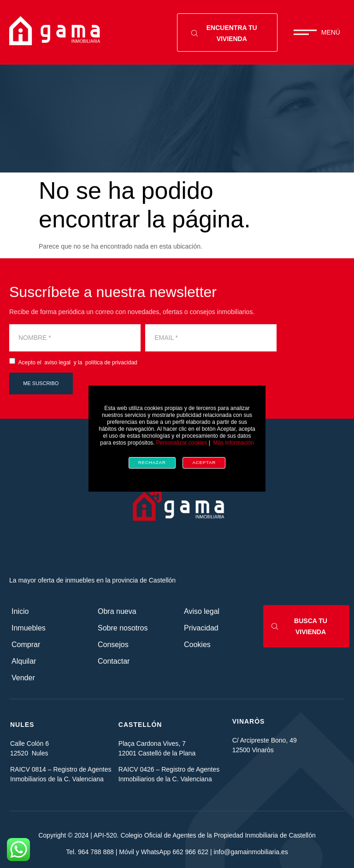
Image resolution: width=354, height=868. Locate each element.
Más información (234, 443)
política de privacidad (111, 363)
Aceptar (204, 462)
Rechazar (152, 462)
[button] (317, 32)
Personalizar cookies (182, 443)
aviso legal (57, 363)
